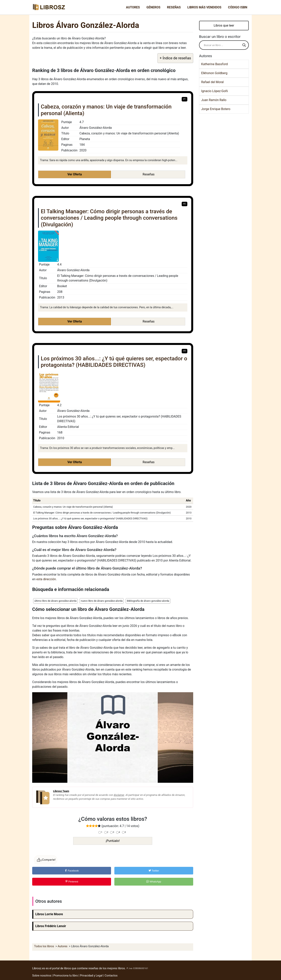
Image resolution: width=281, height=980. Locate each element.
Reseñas (174, 7)
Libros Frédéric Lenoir (51, 926)
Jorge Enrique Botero (216, 109)
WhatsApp (154, 882)
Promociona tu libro (66, 976)
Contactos (111, 976)
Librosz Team (61, 791)
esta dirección (46, 579)
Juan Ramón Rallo (214, 100)
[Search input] (222, 45)
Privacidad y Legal (91, 976)
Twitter (154, 871)
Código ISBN (238, 7)
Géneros (153, 7)
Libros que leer (224, 25)
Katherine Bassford (214, 64)
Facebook (72, 871)
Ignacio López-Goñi (215, 91)
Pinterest (72, 882)
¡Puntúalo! (113, 841)
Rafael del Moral (212, 82)
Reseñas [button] (149, 174)
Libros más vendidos (204, 7)
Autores (133, 7)
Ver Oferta (75, 174)
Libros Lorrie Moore (49, 914)
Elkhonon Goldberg (214, 73)
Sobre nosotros (42, 976)
